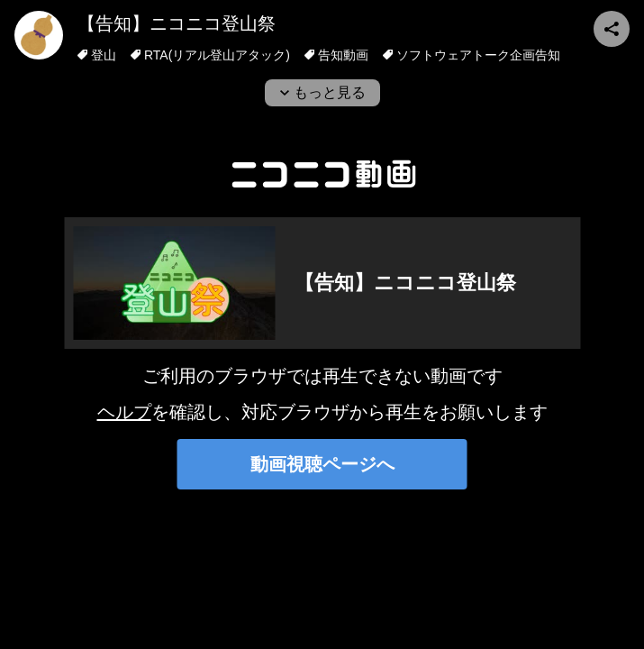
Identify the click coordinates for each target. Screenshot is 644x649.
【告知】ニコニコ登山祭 (177, 23)
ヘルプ (124, 412)
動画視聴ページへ (322, 464)
